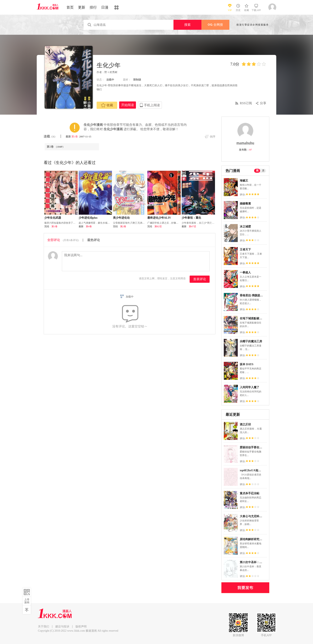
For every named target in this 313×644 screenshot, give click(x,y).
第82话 (158, 226)
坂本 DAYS (247, 364)
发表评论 (200, 279)
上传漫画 (27, 601)
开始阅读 (128, 105)
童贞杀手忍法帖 (250, 493)
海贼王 (244, 181)
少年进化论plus (88, 218)
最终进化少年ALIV (159, 218)
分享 (263, 103)
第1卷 (75, 136)
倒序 (213, 137)
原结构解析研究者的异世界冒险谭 (261, 539)
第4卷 (89, 226)
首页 (70, 7)
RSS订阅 (246, 103)
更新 (82, 7)
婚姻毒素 (245, 204)
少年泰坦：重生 (191, 218)
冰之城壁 (245, 227)
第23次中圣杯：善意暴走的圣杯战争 (262, 562)
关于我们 (44, 627)
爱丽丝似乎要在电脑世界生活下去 (261, 447)
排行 (93, 7)
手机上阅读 (152, 105)
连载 (50, 136)
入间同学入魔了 (250, 387)
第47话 (192, 226)
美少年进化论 (121, 218)
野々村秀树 (111, 72)
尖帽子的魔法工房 (251, 341)
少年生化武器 (53, 218)
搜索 (187, 25)
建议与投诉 (62, 627)
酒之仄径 (245, 424)
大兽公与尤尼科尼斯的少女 (257, 516)
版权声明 (81, 627)
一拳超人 (245, 272)
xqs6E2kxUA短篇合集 (253, 470)
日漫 (105, 7)
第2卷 (123, 226)
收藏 (107, 105)
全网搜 (215, 25)
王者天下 (245, 250)
